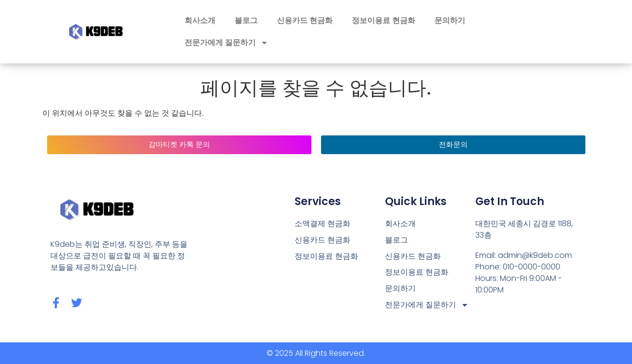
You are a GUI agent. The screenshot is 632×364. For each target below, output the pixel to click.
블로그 (246, 20)
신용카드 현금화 (305, 20)
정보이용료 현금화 (384, 20)
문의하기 (450, 20)
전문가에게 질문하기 (226, 43)
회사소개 (200, 20)
